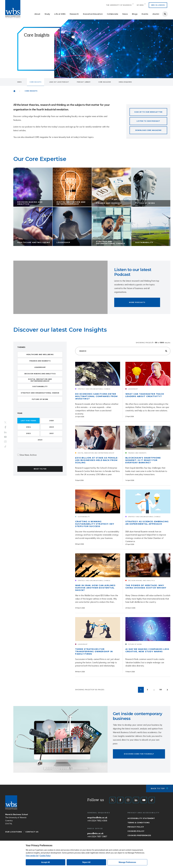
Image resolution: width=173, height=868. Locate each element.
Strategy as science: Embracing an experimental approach (147, 523)
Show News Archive (28, 455)
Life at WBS (60, 14)
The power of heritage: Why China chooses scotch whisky (146, 587)
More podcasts (137, 302)
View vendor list (32, 856)
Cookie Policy (45, 856)
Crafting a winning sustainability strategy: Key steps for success (95, 524)
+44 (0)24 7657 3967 (97, 836)
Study (47, 14)
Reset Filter (40, 469)
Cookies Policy (136, 831)
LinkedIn (5, 432)
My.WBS (140, 5)
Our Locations (14, 832)
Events (145, 14)
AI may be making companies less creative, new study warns (147, 650)
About (37, 14)
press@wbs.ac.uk (95, 833)
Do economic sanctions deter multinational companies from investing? (96, 396)
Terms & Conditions (139, 823)
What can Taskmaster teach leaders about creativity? (145, 395)
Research (74, 14)
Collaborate (112, 14)
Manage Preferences (127, 862)
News (125, 14)
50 (161, 690)
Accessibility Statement (141, 818)
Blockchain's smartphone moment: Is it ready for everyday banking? (143, 460)
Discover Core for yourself (139, 754)
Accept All (45, 862)
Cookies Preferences (139, 835)
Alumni (156, 14)
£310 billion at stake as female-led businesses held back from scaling (97, 460)
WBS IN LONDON (158, 5)
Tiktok (5, 446)
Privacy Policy (136, 827)
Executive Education (93, 14)
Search (165, 14)
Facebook (5, 427)
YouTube (5, 437)
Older (167, 690)
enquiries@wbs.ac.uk (97, 817)
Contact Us (32, 832)
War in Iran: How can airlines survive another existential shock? (95, 588)
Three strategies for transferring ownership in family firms (94, 651)
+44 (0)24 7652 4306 (97, 820)
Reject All (86, 862)
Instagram (5, 442)
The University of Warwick (119, 5)
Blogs (135, 14)
